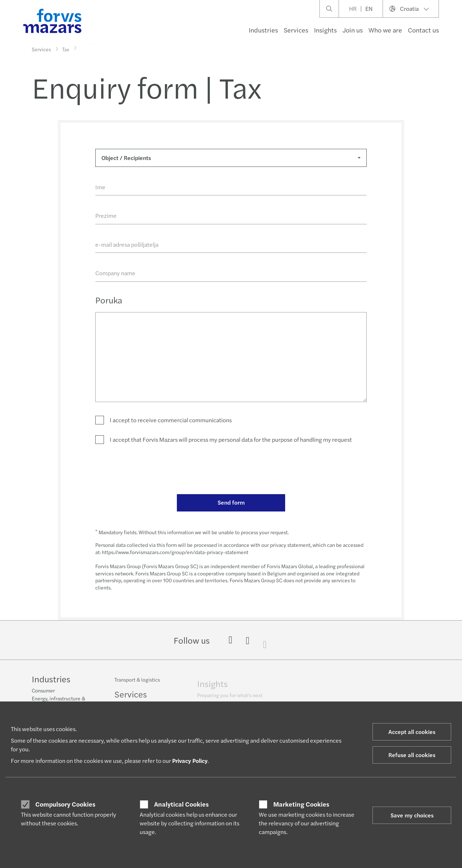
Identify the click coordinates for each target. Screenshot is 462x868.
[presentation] (150, 468)
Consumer (43, 691)
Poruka (109, 300)
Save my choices (412, 815)
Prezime (106, 215)
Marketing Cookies (301, 804)
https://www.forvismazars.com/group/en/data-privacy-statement (175, 552)
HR (353, 8)
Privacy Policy (190, 761)
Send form (231, 502)
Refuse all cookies (412, 755)
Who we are (385, 30)
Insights (325, 30)
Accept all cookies (412, 732)
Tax (66, 47)
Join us (353, 30)
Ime (100, 187)
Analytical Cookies (181, 804)
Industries (263, 30)
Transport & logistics (137, 684)
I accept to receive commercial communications (171, 420)
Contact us (423, 30)
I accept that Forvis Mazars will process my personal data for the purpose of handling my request (231, 439)
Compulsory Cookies (65, 804)
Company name (115, 273)
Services (296, 30)
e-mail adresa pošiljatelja (127, 244)
